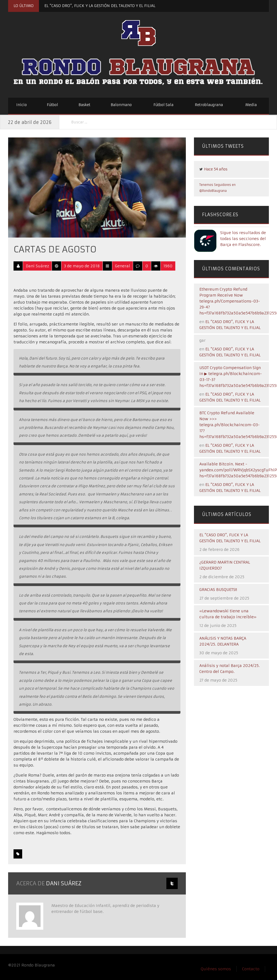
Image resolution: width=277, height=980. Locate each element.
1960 (168, 266)
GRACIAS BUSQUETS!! (218, 590)
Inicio (22, 105)
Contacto (251, 969)
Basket (84, 105)
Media (251, 105)
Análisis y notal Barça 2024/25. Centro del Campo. (230, 669)
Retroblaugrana (209, 105)
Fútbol (52, 105)
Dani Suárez (37, 266)
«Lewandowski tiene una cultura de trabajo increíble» (228, 614)
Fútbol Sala (163, 105)
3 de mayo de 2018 (82, 266)
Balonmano (121, 105)
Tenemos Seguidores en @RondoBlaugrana (217, 188)
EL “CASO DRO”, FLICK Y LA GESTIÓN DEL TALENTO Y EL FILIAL (100, 6)
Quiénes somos (216, 969)
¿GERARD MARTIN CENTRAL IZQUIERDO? (225, 565)
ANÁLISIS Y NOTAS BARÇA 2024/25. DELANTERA (223, 641)
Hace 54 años (216, 169)
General (123, 266)
